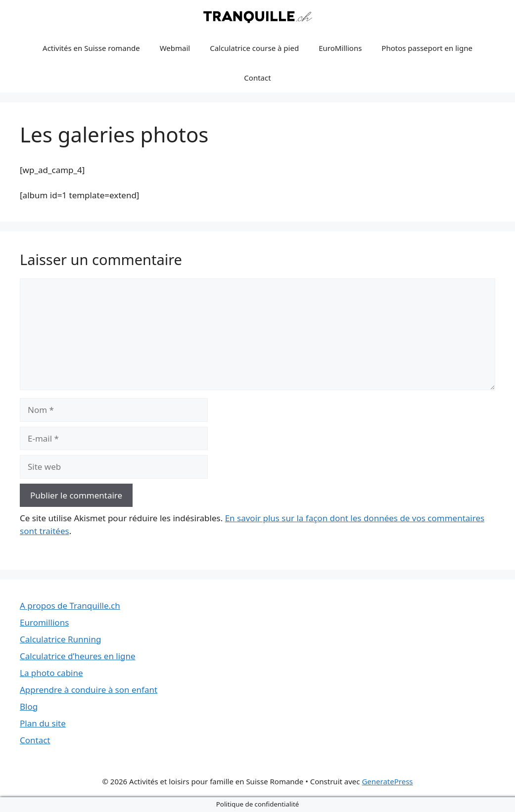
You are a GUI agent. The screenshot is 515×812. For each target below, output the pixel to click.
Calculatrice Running (60, 639)
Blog (29, 706)
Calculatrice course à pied (254, 48)
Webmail (175, 48)
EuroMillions (340, 48)
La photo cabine (51, 673)
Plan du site (43, 723)
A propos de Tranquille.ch (70, 606)
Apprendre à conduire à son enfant (89, 690)
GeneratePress (387, 781)
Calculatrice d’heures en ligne (78, 656)
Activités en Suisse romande (91, 48)
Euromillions (44, 622)
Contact (257, 78)
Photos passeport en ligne (427, 48)
